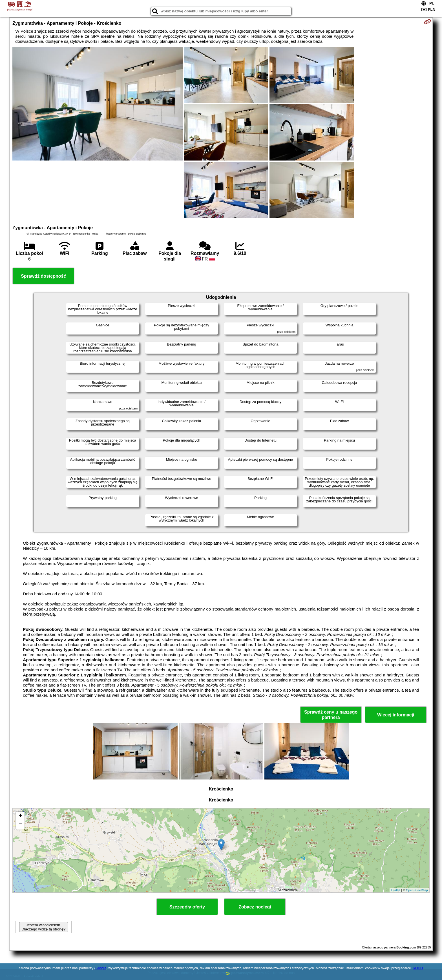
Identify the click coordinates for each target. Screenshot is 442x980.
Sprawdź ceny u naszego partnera (331, 715)
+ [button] (20, 816)
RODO (418, 968)
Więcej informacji (396, 715)
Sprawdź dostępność (43, 276)
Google (101, 968)
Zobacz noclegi (255, 907)
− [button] (20, 825)
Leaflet (396, 890)
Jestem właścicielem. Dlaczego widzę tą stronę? (43, 927)
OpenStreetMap (417, 890)
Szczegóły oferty (187, 907)
